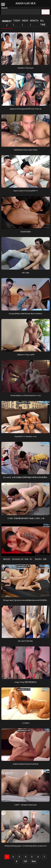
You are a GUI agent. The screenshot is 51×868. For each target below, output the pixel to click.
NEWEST (7, 21)
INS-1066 (26, 273)
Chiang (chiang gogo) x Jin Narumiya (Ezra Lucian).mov (26, 846)
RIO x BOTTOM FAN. (25, 641)
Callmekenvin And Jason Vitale (25, 150)
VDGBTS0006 (25, 232)
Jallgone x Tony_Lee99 (26, 355)
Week (25, 21)
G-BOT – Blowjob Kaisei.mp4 (25, 805)
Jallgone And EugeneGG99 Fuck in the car (25, 109)
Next (34, 861)
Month (34, 21)
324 (25, 861)
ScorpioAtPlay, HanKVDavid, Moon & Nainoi (25, 314)
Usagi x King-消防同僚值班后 (25, 682)
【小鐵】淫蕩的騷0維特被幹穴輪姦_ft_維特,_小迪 (26, 518)
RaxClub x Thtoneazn (26, 68)
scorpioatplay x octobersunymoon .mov (26, 395)
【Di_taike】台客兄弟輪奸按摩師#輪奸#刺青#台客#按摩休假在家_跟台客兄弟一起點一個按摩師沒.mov (25, 477)
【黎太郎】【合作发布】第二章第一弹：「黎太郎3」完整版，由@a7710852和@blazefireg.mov (25, 559)
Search (4, 8)
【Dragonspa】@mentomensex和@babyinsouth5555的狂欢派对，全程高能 (25, 600)
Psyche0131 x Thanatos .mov (26, 436)
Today (17, 21)
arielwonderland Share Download (26, 764)
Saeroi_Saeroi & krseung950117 (26, 191)
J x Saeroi (26, 723)
